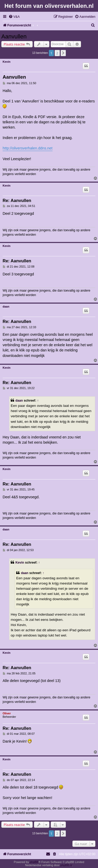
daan (6, 306)
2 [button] (57, 53)
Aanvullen (14, 36)
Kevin (7, 62)
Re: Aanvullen (17, 200)
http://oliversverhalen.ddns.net (28, 148)
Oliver (7, 713)
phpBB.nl (66, 865)
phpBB (34, 862)
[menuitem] (14, 17)
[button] (63, 53)
